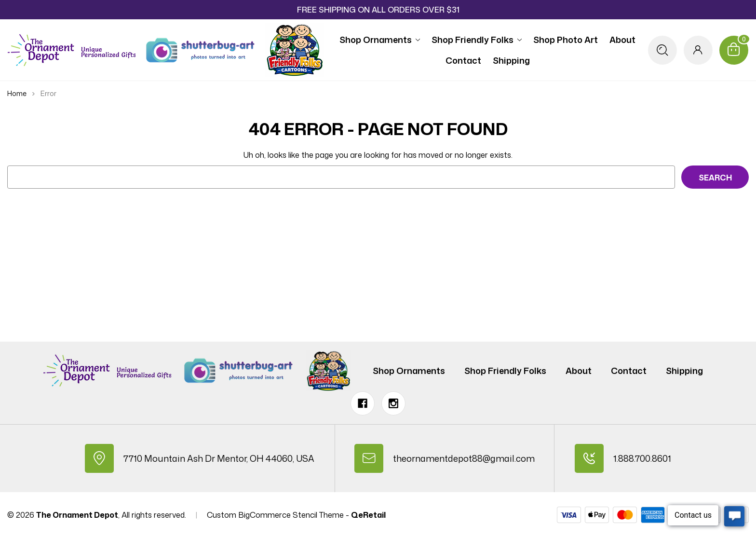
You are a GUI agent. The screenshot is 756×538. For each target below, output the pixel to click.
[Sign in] (698, 50)
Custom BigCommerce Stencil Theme (275, 515)
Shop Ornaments (380, 40)
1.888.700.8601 (642, 458)
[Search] (662, 50)
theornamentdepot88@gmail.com (464, 458)
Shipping (511, 60)
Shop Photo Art (566, 40)
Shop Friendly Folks (477, 40)
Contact (463, 60)
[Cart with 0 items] (734, 50)
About (622, 40)
